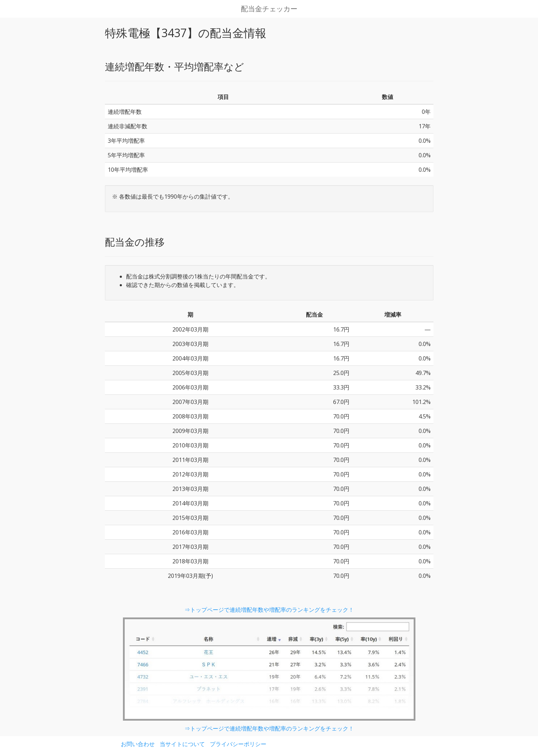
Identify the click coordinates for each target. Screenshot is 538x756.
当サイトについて (182, 744)
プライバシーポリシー (238, 744)
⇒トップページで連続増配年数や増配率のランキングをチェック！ (269, 610)
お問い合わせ (138, 744)
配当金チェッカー (269, 9)
